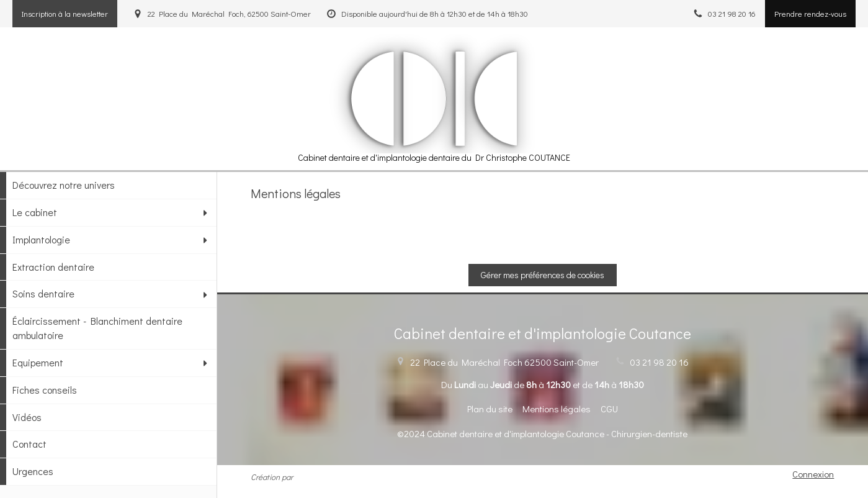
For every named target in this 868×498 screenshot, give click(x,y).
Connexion (813, 474)
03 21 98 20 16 (659, 362)
